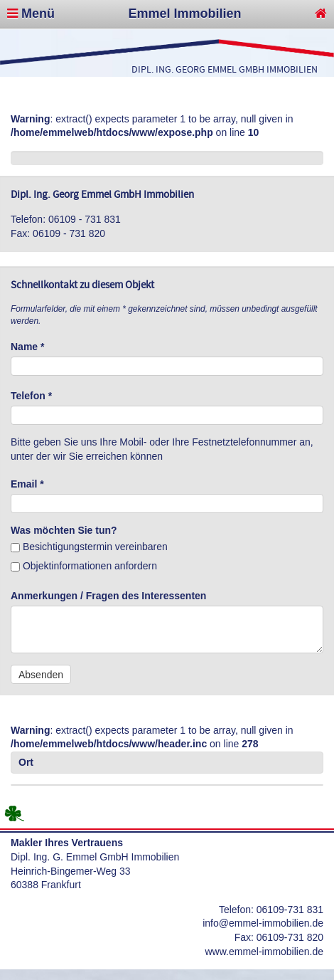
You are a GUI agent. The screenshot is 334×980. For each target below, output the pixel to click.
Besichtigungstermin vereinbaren (89, 547)
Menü (31, 14)
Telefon (31, 396)
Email (27, 484)
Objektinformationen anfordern (84, 566)
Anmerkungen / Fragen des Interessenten (108, 596)
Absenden (41, 675)
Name (27, 347)
